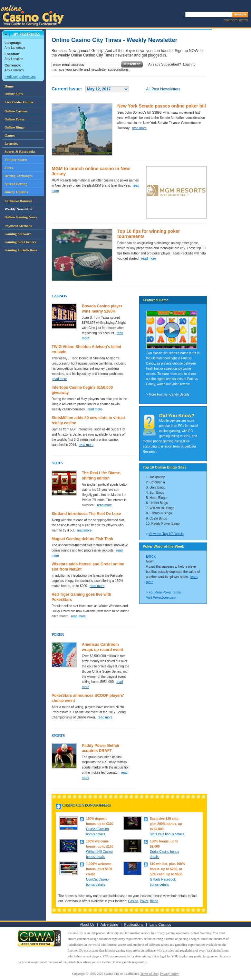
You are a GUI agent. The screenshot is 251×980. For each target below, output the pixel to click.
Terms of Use (149, 974)
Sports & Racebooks (20, 151)
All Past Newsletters (163, 89)
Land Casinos (160, 924)
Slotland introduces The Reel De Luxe (86, 514)
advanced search (236, 20)
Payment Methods (18, 226)
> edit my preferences (20, 77)
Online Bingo (14, 127)
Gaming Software (18, 234)
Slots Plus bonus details (167, 834)
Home (9, 86)
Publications (134, 924)
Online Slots (14, 94)
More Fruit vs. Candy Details (169, 394)
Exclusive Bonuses (18, 201)
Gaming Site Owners (20, 242)
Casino (133, 901)
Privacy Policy (169, 974)
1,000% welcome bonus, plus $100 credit (99, 869)
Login (187, 64)
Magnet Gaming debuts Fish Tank (82, 539)
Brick (151, 556)
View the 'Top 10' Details (166, 534)
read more (140, 128)
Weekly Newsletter (19, 209)
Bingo (154, 901)
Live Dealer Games (19, 102)
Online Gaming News (21, 217)
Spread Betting (16, 184)
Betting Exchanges (19, 176)
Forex (9, 168)
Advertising (109, 924)
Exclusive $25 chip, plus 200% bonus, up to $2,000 (166, 824)
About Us (87, 924)
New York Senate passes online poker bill (162, 106)
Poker (144, 901)
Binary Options (16, 192)
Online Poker (15, 119)
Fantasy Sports (16, 160)
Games (10, 135)
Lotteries (11, 143)
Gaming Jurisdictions (21, 250)
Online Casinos (16, 111)
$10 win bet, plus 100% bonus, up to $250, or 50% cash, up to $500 (167, 869)
